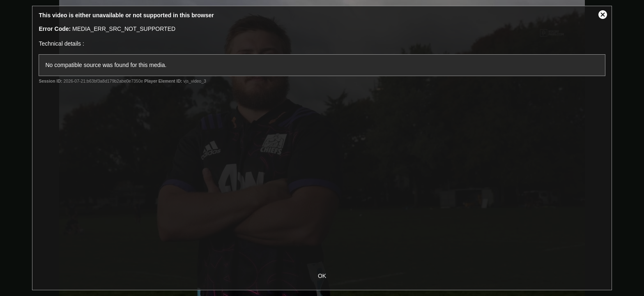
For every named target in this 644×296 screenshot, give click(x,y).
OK (322, 276)
